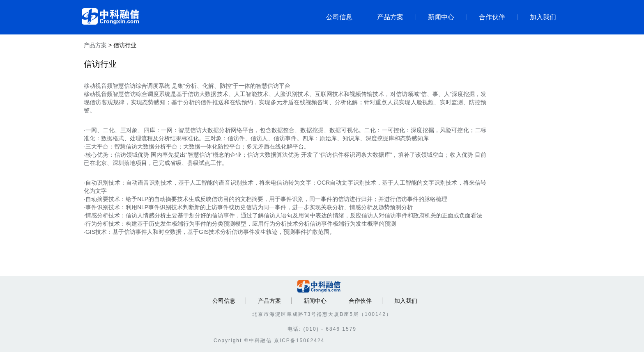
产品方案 (384, 17)
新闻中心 (435, 17)
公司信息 (339, 17)
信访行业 (125, 45)
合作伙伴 (486, 17)
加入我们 (537, 17)
